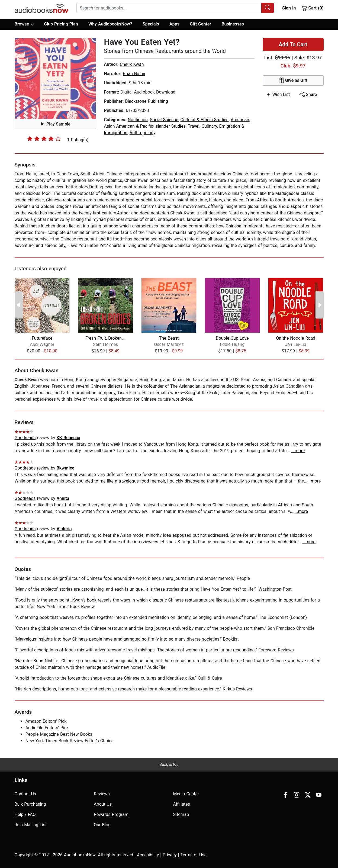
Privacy (170, 855)
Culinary (209, 126)
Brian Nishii (134, 74)
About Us (103, 804)
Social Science (164, 120)
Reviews (102, 794)
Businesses (233, 24)
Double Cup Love (232, 338)
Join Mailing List (31, 825)
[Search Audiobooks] (268, 8)
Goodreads (25, 438)
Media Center (186, 794)
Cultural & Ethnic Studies (205, 120)
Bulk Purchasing (30, 804)
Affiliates (182, 804)
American (240, 120)
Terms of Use (193, 855)
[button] (55, 79)
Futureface (42, 338)
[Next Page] (320, 305)
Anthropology (142, 133)
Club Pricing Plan (61, 24)
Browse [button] (24, 24)
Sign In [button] (289, 8)
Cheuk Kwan (132, 64)
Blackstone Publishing (146, 101)
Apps (174, 24)
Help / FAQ (25, 814)
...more (298, 451)
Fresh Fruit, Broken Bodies (106, 338)
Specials (151, 24)
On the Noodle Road (296, 338)
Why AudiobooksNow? (110, 24)
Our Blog (102, 825)
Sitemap (181, 814)
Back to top (169, 764)
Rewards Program (111, 814)
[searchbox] (169, 8)
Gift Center (200, 24)
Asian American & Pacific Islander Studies (145, 126)
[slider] (44, 139)
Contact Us (25, 794)
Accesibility (148, 855)
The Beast (169, 338)
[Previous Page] (19, 305)
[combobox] (175, 8)
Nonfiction (138, 120)
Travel (194, 126)
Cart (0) (313, 8)
